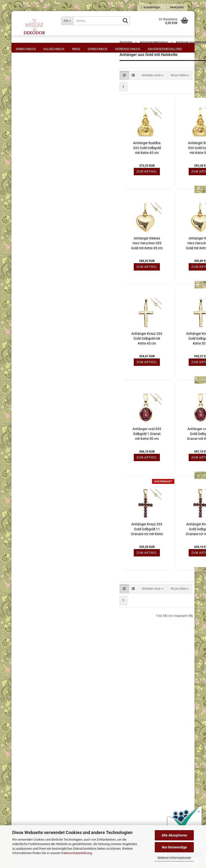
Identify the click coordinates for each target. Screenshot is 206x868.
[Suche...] (67, 21)
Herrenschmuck (128, 49)
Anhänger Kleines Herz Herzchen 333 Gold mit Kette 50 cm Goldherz (160, 268)
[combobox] (110, 100)
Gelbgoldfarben (32, 168)
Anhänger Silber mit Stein (36, 348)
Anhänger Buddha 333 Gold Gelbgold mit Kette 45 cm (105, 172)
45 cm (26, 112)
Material (26, 138)
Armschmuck (26, 49)
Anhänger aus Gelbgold (35, 302)
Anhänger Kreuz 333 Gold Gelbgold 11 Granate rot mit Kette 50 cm (160, 554)
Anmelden (43, 577)
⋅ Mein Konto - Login (133, 698)
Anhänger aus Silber (32, 329)
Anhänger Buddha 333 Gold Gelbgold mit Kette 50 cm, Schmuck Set (160, 173)
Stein (23, 182)
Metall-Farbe (30, 160)
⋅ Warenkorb (128, 691)
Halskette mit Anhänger (37, 90)
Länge (24, 104)
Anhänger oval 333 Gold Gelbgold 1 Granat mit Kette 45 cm (160, 458)
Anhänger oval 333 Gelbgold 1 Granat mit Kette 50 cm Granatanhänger (105, 458)
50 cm (26, 118)
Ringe (76, 49)
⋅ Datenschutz (50, 713)
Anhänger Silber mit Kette (36, 339)
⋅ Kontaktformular (132, 720)
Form (23, 77)
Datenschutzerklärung (77, 853)
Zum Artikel (105, 196)
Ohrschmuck (98, 49)
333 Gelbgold (30, 145)
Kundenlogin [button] (151, 7)
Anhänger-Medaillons (165, 49)
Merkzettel (176, 7)
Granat (26, 190)
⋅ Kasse (125, 713)
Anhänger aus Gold (32, 311)
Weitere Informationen (174, 858)
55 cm (26, 123)
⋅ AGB (45, 698)
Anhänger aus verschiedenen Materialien (38, 359)
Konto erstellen (29, 587)
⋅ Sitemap (47, 720)
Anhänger (28, 85)
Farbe (24, 204)
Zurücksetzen (43, 267)
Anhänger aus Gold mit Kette (38, 320)
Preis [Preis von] (23, 228)
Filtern (43, 256)
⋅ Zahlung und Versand (56, 705)
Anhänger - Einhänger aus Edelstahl (36, 290)
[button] (82, 100)
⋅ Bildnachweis (50, 735)
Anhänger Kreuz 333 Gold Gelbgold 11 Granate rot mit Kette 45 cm (105, 554)
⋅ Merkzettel (127, 683)
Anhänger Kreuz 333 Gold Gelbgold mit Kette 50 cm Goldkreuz (160, 363)
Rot (24, 212)
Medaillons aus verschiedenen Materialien (39, 382)
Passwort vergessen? (33, 594)
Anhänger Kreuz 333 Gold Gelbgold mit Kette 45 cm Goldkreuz (105, 363)
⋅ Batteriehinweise (52, 727)
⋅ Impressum (49, 683)
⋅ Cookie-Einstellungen (56, 742)
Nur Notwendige (174, 847)
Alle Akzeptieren (174, 835)
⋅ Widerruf (47, 691)
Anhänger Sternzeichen (34, 371)
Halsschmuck (54, 49)
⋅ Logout (125, 705)
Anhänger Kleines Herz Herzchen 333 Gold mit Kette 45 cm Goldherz (105, 268)
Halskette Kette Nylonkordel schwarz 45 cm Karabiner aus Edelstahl (43, 451)
